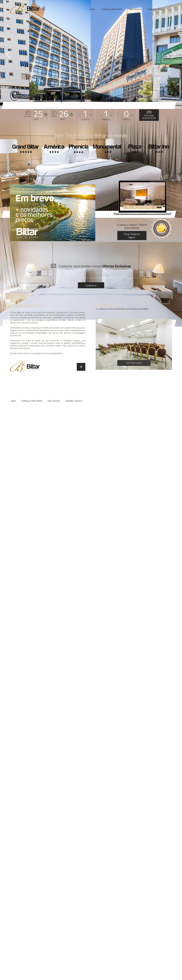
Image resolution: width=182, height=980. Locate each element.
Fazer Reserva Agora (132, 236)
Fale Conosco (135, 9)
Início (93, 9)
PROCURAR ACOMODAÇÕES (149, 115)
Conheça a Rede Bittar (112, 9)
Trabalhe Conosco (156, 9)
